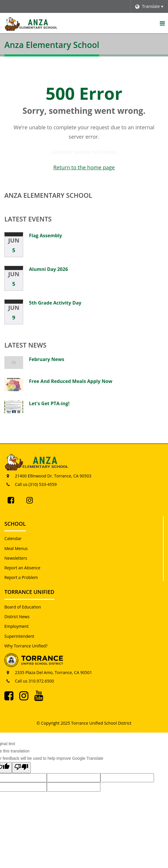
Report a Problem (21, 577)
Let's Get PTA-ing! (49, 403)
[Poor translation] (21, 768)
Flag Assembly (46, 236)
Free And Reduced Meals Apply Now (71, 381)
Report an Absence (22, 568)
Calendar (13, 538)
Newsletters (16, 558)
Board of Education (23, 607)
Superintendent (19, 636)
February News (47, 359)
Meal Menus (16, 548)
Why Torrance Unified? (26, 646)
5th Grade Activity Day (55, 303)
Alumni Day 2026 (48, 269)
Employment (17, 626)
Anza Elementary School (48, 195)
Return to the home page (84, 167)
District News (17, 617)
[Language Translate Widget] (149, 6)
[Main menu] (162, 23)
